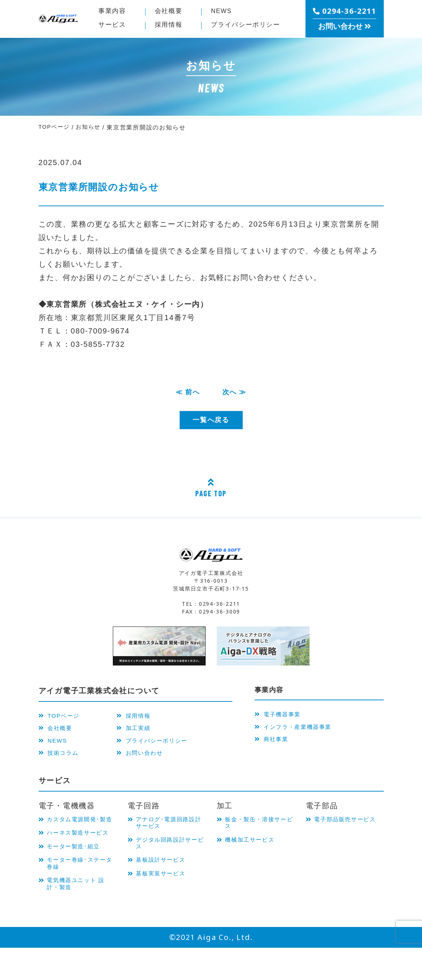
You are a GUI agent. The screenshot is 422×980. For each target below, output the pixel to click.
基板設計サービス (165, 873)
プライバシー (251, 26)
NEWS (223, 12)
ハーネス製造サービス (79, 854)
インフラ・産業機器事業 (298, 732)
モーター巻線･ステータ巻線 (81, 892)
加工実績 (140, 732)
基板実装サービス (165, 888)
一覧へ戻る (211, 422)
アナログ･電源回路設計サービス (170, 831)
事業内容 (115, 12)
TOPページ (61, 718)
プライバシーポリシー (161, 746)
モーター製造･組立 (78, 873)
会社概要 (171, 12)
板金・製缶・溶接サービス (257, 831)
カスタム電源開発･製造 (81, 831)
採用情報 (171, 26)
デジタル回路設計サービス (168, 854)
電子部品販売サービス (346, 831)
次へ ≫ (236, 393)
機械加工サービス (254, 850)
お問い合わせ (147, 760)
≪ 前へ (187, 393)
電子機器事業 (280, 718)
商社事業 (274, 746)
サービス (115, 26)
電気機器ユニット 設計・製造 (81, 914)
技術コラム (61, 760)
